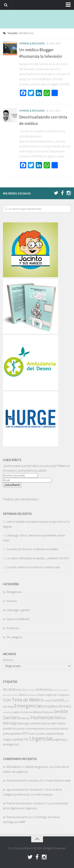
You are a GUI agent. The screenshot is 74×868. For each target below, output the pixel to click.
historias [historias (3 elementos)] (25, 718)
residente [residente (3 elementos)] (51, 734)
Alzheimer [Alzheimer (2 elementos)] (30, 690)
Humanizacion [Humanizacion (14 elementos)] (46, 717)
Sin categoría (14, 637)
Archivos (8, 660)
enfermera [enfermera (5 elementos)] (64, 706)
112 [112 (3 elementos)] (23, 690)
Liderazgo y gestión (18, 610)
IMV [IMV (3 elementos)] (64, 718)
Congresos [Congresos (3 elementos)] (63, 695)
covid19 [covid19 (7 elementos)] (57, 700)
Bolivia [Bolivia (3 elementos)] (23, 695)
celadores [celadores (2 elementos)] (31, 695)
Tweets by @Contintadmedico (21, 499)
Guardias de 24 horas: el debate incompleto (32, 549)
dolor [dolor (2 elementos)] (67, 701)
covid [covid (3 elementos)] (47, 701)
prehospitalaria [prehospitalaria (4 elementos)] (12, 733)
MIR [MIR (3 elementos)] (54, 724)
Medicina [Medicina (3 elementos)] (46, 724)
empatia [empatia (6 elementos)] (49, 706)
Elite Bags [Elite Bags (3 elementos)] (8, 707)
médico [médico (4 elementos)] (61, 723)
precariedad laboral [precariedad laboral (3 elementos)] (57, 729)
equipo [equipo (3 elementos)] (16, 712)
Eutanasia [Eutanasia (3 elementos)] (48, 712)
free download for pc (19, 817)
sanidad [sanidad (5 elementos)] (18, 739)
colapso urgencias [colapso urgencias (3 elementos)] (46, 695)
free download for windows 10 (25, 780)
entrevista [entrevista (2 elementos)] (7, 712)
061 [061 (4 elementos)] (5, 689)
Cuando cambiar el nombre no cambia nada (33, 567)
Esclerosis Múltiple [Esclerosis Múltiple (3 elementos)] (31, 712)
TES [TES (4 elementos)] (26, 739)
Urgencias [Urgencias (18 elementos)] (41, 738)
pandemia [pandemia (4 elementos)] (9, 728)
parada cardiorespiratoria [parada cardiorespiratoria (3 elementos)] (31, 729)
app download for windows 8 (24, 790)
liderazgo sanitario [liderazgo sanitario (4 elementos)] (29, 723)
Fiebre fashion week (59, 780)
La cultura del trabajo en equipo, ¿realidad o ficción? (38, 558)
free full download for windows (25, 803)
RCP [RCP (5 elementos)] (25, 733)
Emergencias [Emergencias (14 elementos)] (28, 706)
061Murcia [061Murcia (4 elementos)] (15, 689)
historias (12, 601)
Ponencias (13, 628)
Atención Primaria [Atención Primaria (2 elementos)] (11, 695)
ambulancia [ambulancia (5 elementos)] (44, 689)
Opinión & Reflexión (32, 43)
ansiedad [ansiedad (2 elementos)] (64, 690)
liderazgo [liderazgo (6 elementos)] (10, 723)
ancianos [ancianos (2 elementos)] (56, 690)
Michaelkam (14, 767)
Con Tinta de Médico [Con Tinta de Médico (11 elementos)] (23, 700)
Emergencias (14, 592)
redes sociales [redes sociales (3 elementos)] (37, 734)
